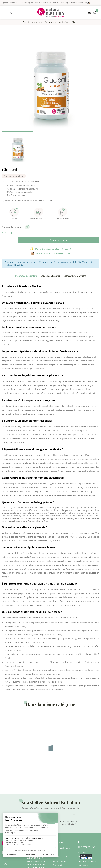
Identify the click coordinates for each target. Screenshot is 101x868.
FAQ (80, 857)
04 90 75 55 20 (35, 858)
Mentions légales (60, 856)
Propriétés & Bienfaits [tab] (26, 276)
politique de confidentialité (65, 824)
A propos (82, 853)
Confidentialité (59, 861)
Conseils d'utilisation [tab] (50, 276)
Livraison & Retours (61, 848)
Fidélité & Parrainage (87, 861)
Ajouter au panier (59, 240)
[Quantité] (7, 240)
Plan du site (58, 865)
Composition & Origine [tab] (75, 276)
